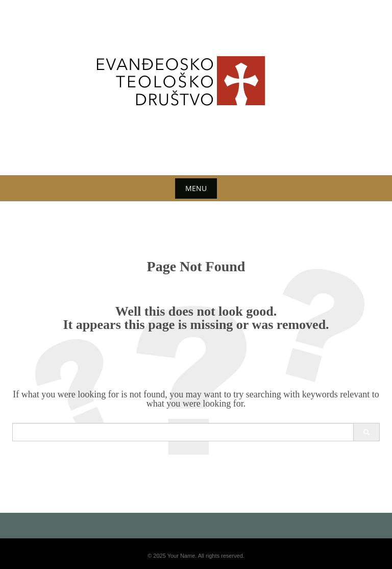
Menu (196, 188)
